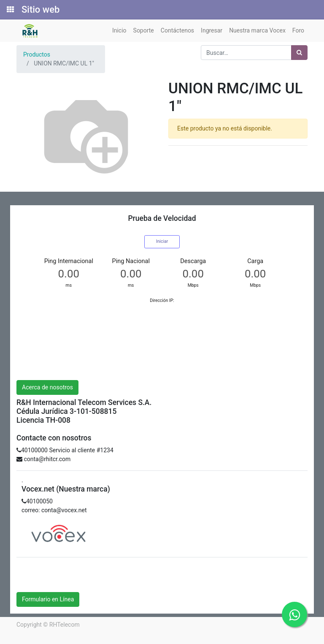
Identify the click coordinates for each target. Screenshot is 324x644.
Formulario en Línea (48, 599)
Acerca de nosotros (47, 387)
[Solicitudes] (10, 10)
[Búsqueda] (299, 53)
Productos (37, 54)
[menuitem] (119, 31)
